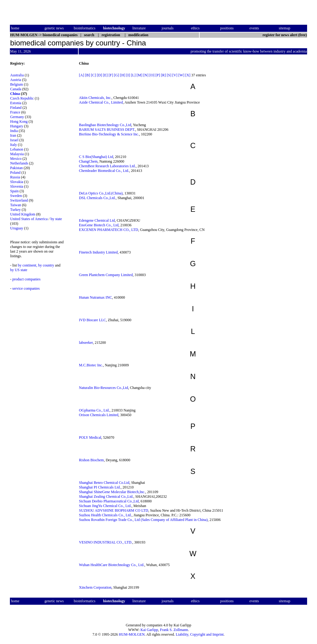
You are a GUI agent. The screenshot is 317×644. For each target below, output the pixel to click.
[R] (163, 75)
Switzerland (19, 200)
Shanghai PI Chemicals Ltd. (100, 487)
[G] (117, 75)
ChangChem (88, 161)
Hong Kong (19, 122)
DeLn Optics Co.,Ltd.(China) (101, 193)
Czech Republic (22, 98)
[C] (93, 75)
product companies (26, 279)
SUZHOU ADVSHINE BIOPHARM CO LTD (114, 510)
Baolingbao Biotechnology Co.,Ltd (105, 125)
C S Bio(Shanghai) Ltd (96, 157)
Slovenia (17, 186)
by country (46, 265)
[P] (158, 75)
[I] (128, 75)
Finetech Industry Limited (98, 252)
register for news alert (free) (285, 35)
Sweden (16, 196)
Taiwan (16, 205)
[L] (133, 75)
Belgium (17, 84)
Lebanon (17, 149)
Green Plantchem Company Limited (106, 275)
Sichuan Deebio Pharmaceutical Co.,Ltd (109, 501)
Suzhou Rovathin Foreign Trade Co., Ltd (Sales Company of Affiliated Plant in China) (143, 520)
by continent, (28, 265)
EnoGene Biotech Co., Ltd (99, 225)
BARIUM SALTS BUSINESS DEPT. (107, 130)
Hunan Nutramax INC (96, 297)
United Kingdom (23, 214)
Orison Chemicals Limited (99, 415)
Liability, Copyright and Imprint (200, 634)
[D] (100, 75)
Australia (17, 75)
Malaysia (17, 154)
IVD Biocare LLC (92, 320)
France (15, 112)
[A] (82, 75)
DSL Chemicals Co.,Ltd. (97, 198)
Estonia (16, 103)
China (15, 94)
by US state (19, 270)
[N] (146, 75)
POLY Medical (90, 437)
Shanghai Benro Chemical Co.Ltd (104, 483)
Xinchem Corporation (95, 587)
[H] (123, 75)
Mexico (16, 159)
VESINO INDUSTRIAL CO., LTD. (106, 542)
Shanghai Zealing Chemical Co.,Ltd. (106, 497)
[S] (169, 75)
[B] (88, 75)
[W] (181, 75)
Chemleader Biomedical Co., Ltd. (104, 171)
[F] (111, 75)
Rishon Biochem (91, 460)
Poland (15, 173)
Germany (17, 117)
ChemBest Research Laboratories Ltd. (107, 166)
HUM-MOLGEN (132, 634)
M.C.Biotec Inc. (91, 365)
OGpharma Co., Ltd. (94, 410)
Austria (16, 80)
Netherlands (19, 163)
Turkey (15, 210)
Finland (16, 108)
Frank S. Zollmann (174, 630)
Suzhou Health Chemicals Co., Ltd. (105, 515)
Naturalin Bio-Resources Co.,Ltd (104, 388)
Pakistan (17, 168)
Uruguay (17, 228)
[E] (105, 75)
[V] (175, 75)
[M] (139, 75)
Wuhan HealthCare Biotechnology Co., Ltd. (112, 565)
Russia (15, 177)
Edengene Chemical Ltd (97, 220)
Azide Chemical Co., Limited (101, 102)
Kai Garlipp (149, 630)
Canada (16, 89)
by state (56, 219)
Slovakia (17, 182)
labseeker (86, 343)
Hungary (17, 126)
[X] (188, 75)
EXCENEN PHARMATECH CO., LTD (109, 230)
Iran (13, 135)
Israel (14, 140)
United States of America (29, 219)
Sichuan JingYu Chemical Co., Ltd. (105, 506)
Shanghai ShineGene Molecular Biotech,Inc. (112, 492)
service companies (26, 288)
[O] (152, 75)
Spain (14, 191)
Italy (14, 145)
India (14, 131)
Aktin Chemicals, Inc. (95, 98)
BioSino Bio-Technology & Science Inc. (109, 134)
